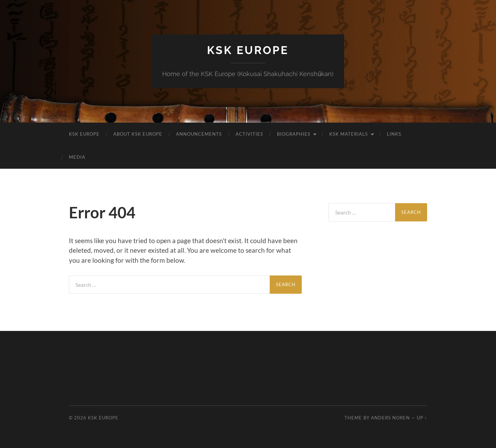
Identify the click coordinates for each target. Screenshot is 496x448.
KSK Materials (349, 134)
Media (77, 157)
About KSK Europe (138, 134)
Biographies (294, 134)
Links (394, 134)
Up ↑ (422, 418)
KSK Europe (248, 50)
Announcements (199, 134)
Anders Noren (390, 418)
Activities (249, 134)
